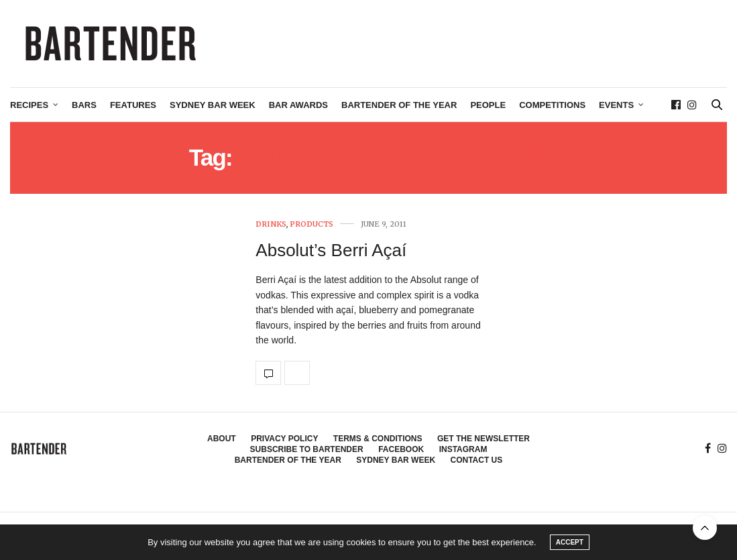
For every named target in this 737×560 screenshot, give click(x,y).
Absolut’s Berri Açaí (331, 250)
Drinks (271, 224)
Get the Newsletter (484, 439)
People (488, 105)
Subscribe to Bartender (307, 449)
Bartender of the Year (399, 105)
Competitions (552, 105)
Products (311, 224)
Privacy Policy (284, 439)
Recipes (29, 105)
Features (133, 105)
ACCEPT (570, 542)
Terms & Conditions (378, 439)
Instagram (463, 449)
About (222, 439)
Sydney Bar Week (213, 105)
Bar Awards (298, 105)
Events (616, 105)
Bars (84, 105)
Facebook (401, 449)
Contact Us (477, 460)
